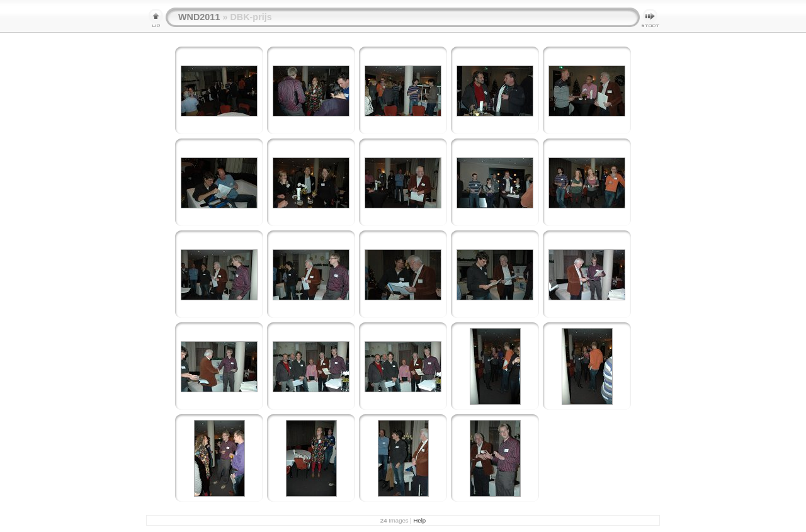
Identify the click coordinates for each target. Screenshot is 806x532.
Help (419, 520)
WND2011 (199, 17)
